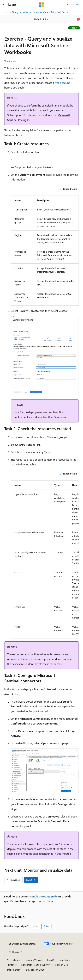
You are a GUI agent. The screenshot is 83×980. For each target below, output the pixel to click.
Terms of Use (61, 965)
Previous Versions (34, 960)
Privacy (11, 965)
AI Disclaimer (14, 960)
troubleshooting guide (43, 896)
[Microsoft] (41, 5)
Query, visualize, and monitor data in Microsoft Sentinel (39, 12)
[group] (45, 558)
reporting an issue (42, 901)
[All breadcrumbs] (7, 12)
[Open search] (68, 5)
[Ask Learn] (78, 19)
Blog (49, 960)
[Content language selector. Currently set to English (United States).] (23, 944)
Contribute (64, 960)
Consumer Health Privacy (34, 965)
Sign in (77, 4)
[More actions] (76, 12)
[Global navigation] (3, 5)
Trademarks (13, 970)
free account (62, 83)
